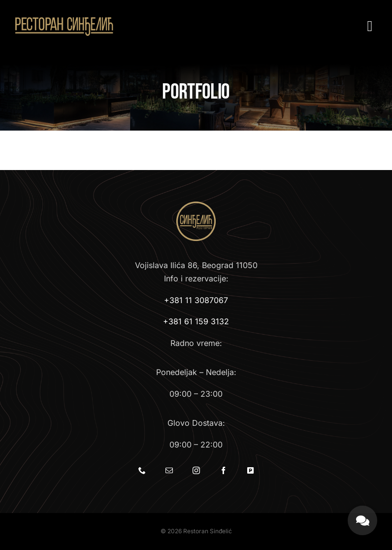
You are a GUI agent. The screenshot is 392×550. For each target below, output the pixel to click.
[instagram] (196, 470)
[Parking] (250, 470)
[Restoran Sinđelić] (64, 19)
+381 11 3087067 (196, 300)
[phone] (142, 470)
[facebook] (223, 470)
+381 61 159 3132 (196, 321)
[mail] (169, 470)
